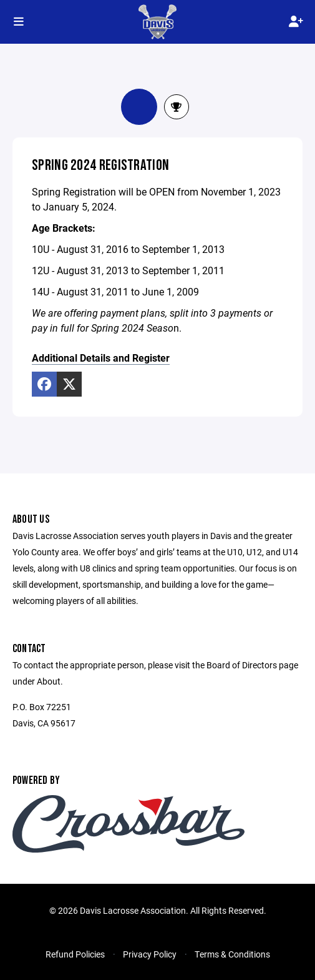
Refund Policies (75, 954)
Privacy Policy (150, 954)
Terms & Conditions (232, 954)
